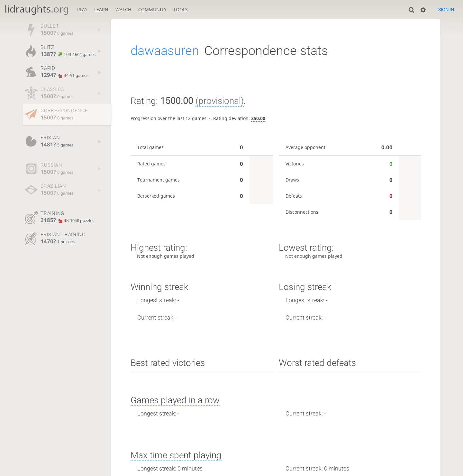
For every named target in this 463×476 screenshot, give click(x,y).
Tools (181, 9)
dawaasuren (165, 51)
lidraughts (37, 9)
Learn (101, 9)
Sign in (446, 10)
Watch (123, 9)
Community (152, 9)
